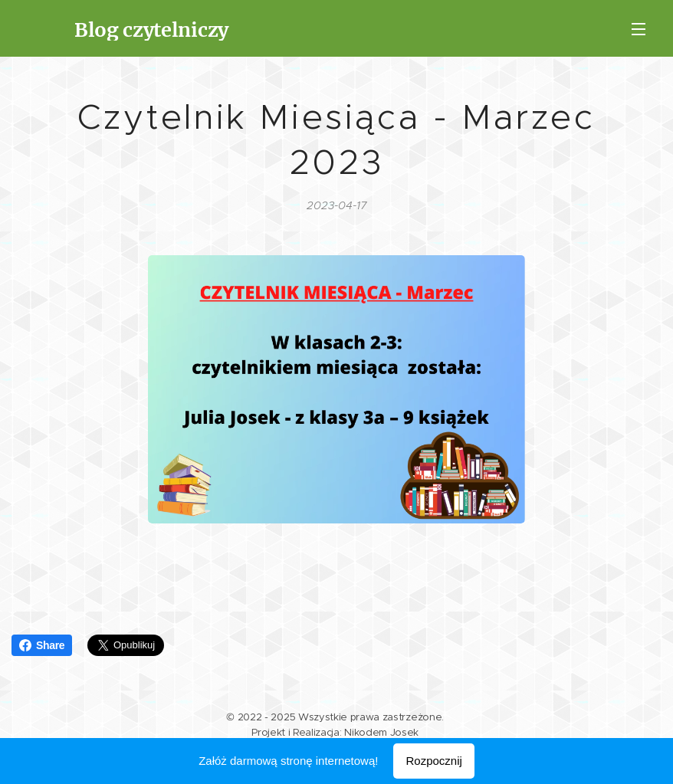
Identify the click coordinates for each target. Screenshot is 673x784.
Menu (639, 29)
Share (42, 645)
